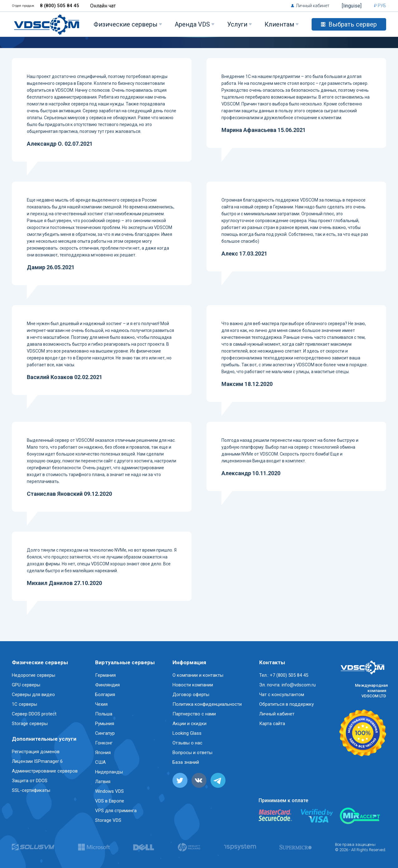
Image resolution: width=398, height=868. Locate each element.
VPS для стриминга (116, 811)
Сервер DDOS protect (34, 714)
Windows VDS (109, 791)
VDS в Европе (110, 801)
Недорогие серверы (34, 675)
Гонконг (104, 743)
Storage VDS (108, 820)
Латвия (103, 782)
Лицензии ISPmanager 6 (37, 761)
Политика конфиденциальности (207, 704)
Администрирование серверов (45, 771)
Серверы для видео (33, 695)
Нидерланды (109, 772)
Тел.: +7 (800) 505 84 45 (284, 675)
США (100, 762)
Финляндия (107, 685)
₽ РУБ (380, 6)
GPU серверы (26, 685)
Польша (104, 714)
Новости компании (193, 685)
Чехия (101, 704)
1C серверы (24, 704)
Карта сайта (272, 724)
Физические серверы (126, 24)
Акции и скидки (189, 724)
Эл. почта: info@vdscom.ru (287, 685)
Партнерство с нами (194, 714)
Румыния (105, 724)
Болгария (105, 695)
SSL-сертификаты (31, 790)
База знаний (186, 762)
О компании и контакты (198, 675)
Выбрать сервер (349, 24)
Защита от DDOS (30, 781)
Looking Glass (187, 733)
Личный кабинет (313, 6)
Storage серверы (30, 724)
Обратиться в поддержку (286, 704)
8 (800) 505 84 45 (60, 6)
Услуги (237, 24)
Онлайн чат (103, 6)
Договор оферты (191, 695)
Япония (103, 753)
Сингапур (105, 733)
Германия (105, 675)
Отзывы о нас (187, 743)
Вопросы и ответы (192, 753)
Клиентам (279, 24)
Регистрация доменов (36, 752)
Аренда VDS (192, 24)
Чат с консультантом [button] (282, 695)
